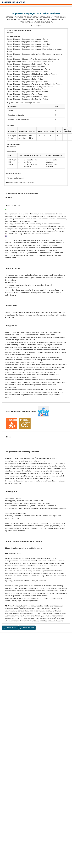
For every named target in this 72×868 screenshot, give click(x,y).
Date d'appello (14, 173)
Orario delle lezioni (16, 178)
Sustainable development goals (21, 411)
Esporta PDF (10, 628)
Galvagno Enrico (12, 137)
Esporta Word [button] (27, 628)
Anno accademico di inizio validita (22, 194)
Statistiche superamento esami (21, 183)
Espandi (11, 147)
